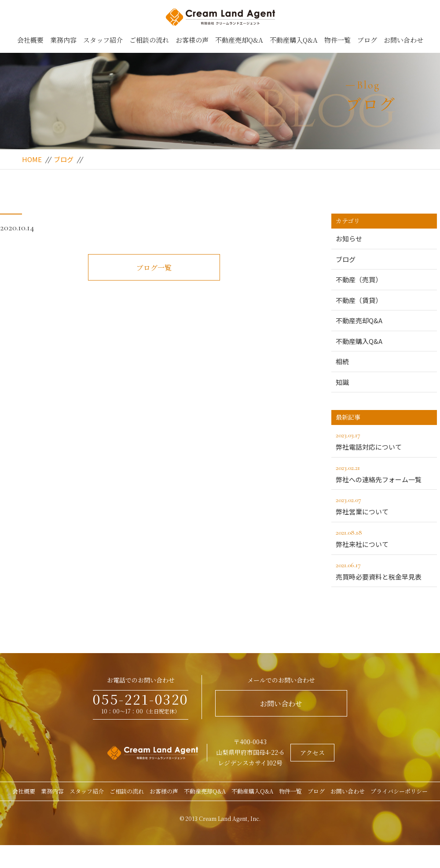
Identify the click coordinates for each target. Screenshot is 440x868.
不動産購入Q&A (294, 40)
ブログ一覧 (154, 268)
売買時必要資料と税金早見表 (384, 570)
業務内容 (63, 40)
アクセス (312, 753)
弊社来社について (384, 538)
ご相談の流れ (149, 40)
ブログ (367, 40)
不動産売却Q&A (239, 40)
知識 (342, 382)
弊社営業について (384, 505)
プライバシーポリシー (399, 791)
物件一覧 (337, 40)
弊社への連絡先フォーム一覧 (384, 473)
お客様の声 (192, 40)
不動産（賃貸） (359, 300)
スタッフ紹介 (103, 40)
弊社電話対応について (384, 440)
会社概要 (30, 40)
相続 (342, 361)
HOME (32, 159)
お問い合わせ (403, 40)
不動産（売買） (359, 279)
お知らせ (349, 238)
